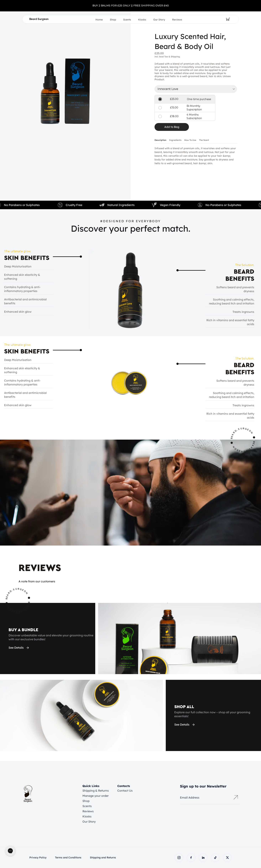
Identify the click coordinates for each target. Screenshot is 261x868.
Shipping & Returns (96, 791)
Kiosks (142, 20)
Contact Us (125, 791)
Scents (127, 20)
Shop (113, 20)
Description (160, 140)
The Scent (204, 140)
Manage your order (96, 796)
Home (99, 20)
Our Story (159, 20)
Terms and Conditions (68, 857)
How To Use (190, 140)
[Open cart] (228, 19)
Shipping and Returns (103, 857)
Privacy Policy (38, 857)
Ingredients (175, 140)
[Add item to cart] (172, 127)
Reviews (177, 20)
